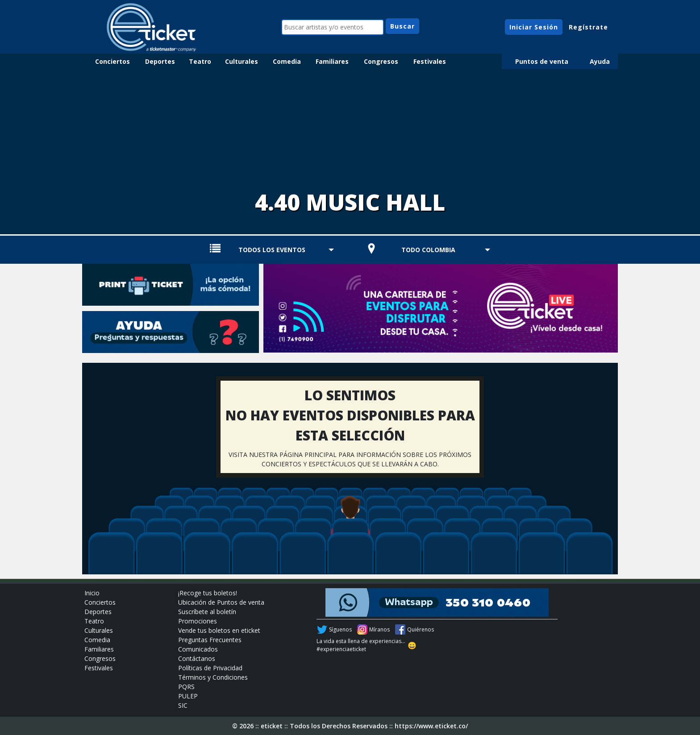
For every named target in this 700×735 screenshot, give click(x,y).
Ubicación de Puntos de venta (221, 602)
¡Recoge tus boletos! (208, 593)
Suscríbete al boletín (207, 612)
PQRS (186, 687)
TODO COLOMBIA (428, 250)
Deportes (160, 61)
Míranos (379, 629)
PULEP (188, 696)
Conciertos (112, 61)
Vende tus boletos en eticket (219, 630)
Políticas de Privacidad (210, 668)
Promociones (198, 621)
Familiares (332, 61)
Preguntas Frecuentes (210, 640)
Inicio (92, 593)
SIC (183, 705)
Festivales (430, 61)
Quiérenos (421, 629)
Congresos (381, 61)
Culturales (242, 61)
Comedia (287, 61)
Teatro (200, 61)
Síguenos (340, 629)
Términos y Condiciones (213, 677)
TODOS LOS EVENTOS (272, 250)
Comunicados (198, 649)
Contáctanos (197, 658)
